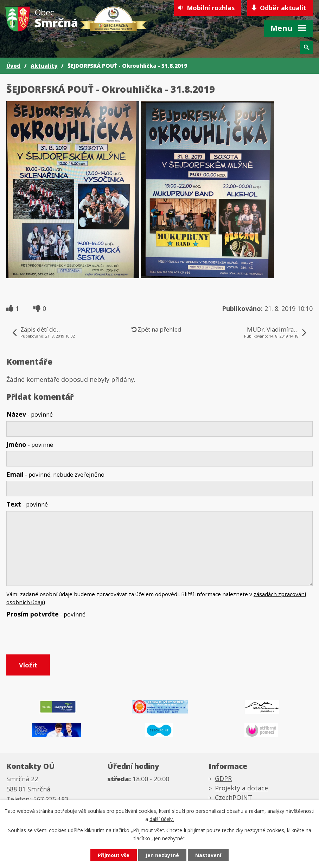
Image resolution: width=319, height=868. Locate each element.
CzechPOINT (234, 797)
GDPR (223, 778)
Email (55, 474)
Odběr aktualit (283, 8)
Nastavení (208, 855)
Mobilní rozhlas (211, 8)
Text (27, 504)
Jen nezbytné (162, 855)
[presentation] (58, 638)
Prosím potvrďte (46, 614)
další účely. (162, 819)
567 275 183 (51, 799)
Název (30, 414)
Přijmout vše (114, 855)
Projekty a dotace (241, 788)
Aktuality (44, 66)
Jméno (30, 444)
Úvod (13, 66)
